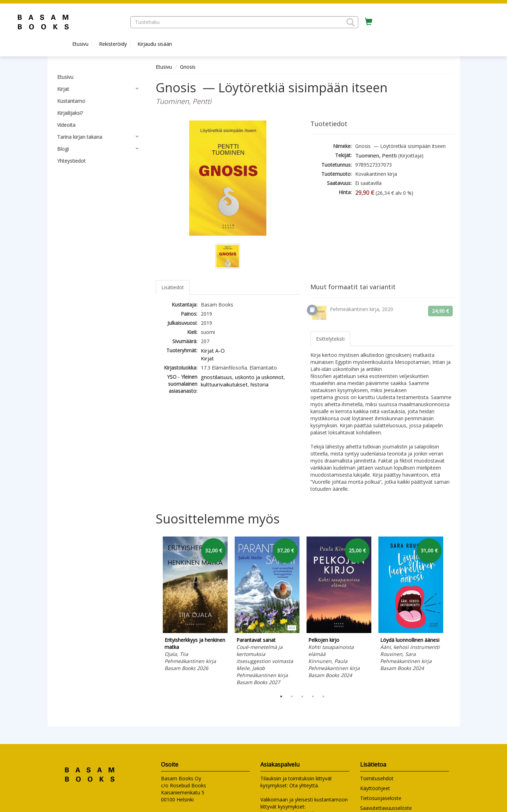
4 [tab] (313, 696)
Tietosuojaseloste (381, 798)
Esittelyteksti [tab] (330, 339)
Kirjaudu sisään (155, 44)
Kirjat (207, 358)
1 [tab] (281, 696)
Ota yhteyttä (304, 785)
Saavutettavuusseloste (386, 808)
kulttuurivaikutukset (224, 384)
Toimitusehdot (377, 778)
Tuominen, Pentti (376, 155)
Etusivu (80, 44)
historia (259, 384)
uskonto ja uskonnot (259, 377)
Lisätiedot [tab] (173, 287)
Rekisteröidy (113, 44)
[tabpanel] (195, 605)
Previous (154, 612)
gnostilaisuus (217, 377)
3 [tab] (302, 696)
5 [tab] (323, 696)
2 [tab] (292, 696)
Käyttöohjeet (375, 788)
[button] (351, 22)
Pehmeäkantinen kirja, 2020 (361, 309)
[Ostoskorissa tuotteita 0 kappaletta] (369, 22)
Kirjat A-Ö (213, 351)
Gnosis (188, 67)
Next (451, 612)
